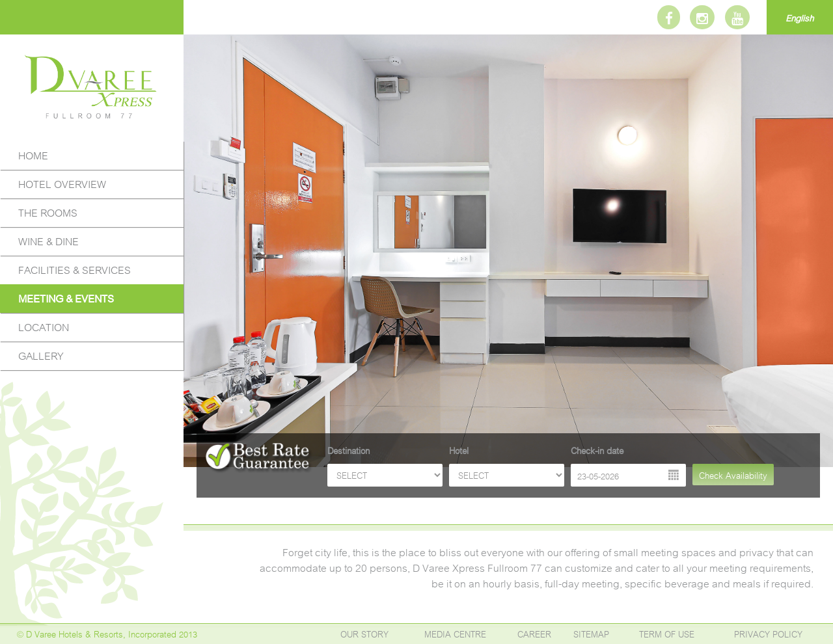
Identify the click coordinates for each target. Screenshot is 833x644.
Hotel (459, 450)
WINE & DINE (48, 240)
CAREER (534, 633)
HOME (33, 154)
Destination (348, 450)
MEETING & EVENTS (66, 298)
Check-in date (597, 450)
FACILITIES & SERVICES (75, 269)
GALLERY (41, 355)
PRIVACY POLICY (768, 633)
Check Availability (733, 475)
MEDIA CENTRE (455, 633)
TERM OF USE (667, 633)
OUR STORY (364, 633)
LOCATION (44, 326)
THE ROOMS (48, 212)
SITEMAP (591, 633)
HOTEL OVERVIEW (62, 183)
